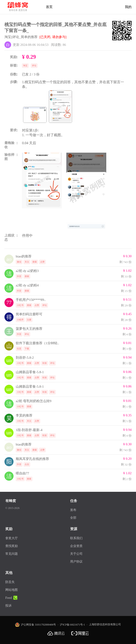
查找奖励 (12, 546)
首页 (49, 7)
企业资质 (76, 546)
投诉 (8, 606)
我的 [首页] (128, 7)
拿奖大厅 (12, 538)
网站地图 (12, 590)
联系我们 (76, 538)
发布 (73, 510)
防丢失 (10, 582)
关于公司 (76, 554)
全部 (73, 518)
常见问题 (12, 554)
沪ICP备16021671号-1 (72, 625)
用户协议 (76, 562)
